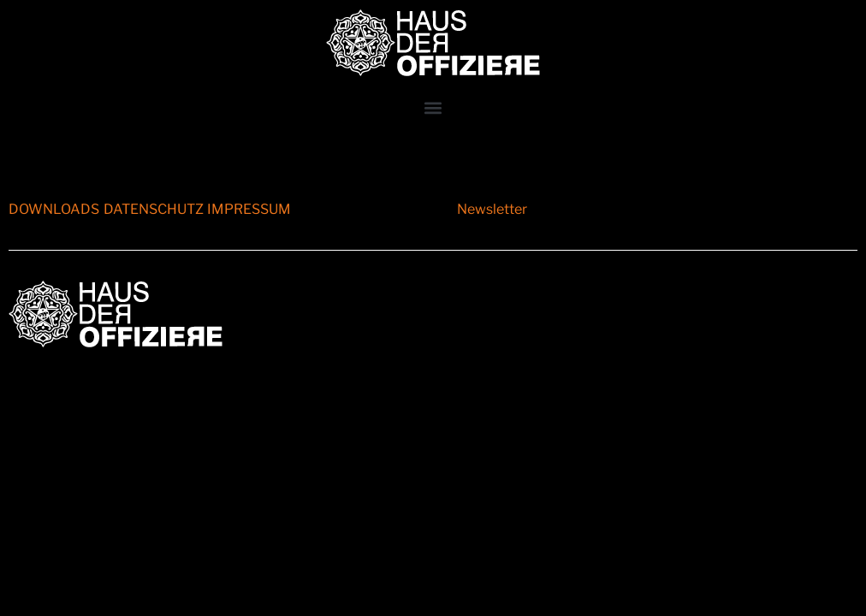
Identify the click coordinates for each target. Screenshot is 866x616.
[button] (433, 107)
